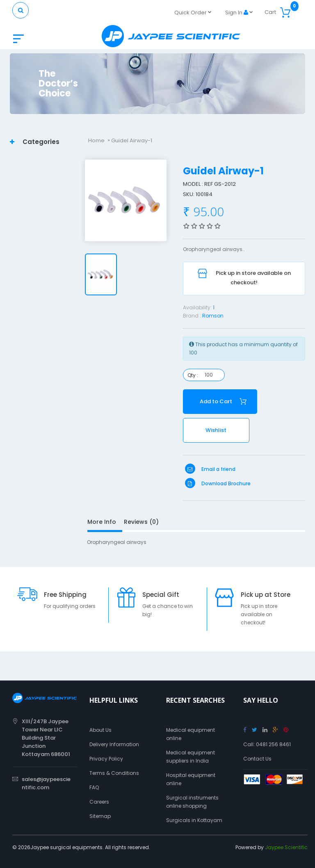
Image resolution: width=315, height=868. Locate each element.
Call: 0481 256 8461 (267, 744)
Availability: (197, 307)
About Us (100, 730)
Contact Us (257, 759)
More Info (102, 522)
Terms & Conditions (114, 773)
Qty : (193, 375)
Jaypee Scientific (286, 847)
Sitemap (100, 816)
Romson (213, 316)
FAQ (94, 787)
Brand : (192, 316)
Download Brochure (218, 483)
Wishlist (216, 430)
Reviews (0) (141, 522)
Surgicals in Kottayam (194, 820)
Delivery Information (114, 744)
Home (96, 140)
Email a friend (210, 469)
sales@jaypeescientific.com (46, 783)
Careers (99, 802)
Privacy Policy (106, 759)
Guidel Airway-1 (132, 140)
